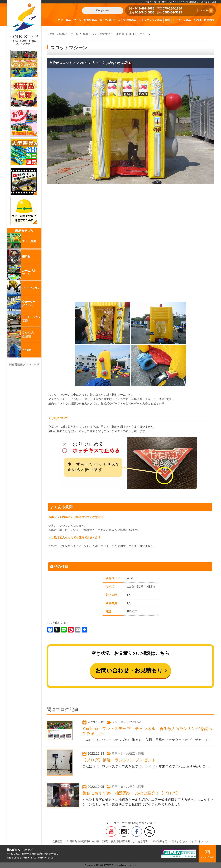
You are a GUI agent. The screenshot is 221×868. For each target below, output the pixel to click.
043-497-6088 (145, 8)
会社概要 (57, 841)
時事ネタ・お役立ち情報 (128, 753)
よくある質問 (140, 841)
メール (207, 11)
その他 (197, 20)
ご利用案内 (71, 841)
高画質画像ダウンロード (24, 364)
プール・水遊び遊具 (85, 20)
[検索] (103, 11)
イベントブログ (200, 841)
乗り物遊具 (129, 20)
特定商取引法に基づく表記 (94, 841)
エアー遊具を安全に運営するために (169, 841)
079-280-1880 (172, 8)
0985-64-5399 (172, 12)
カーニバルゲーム (110, 20)
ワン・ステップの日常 (126, 722)
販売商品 (209, 20)
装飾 (167, 20)
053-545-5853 (145, 12)
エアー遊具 (64, 20)
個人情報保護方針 (121, 841)
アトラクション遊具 (150, 20)
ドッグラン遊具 (182, 20)
